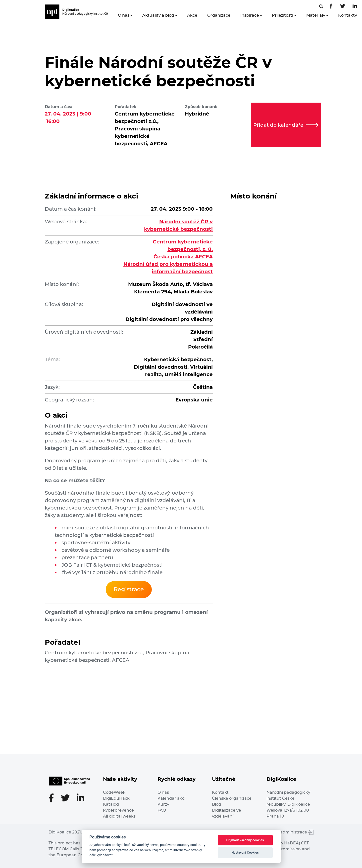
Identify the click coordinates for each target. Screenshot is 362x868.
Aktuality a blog (158, 15)
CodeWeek (114, 792)
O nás (124, 15)
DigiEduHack (116, 798)
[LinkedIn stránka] (355, 7)
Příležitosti (283, 15)
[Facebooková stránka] (321, 7)
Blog (217, 804)
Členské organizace (232, 798)
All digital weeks (119, 816)
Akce (192, 15)
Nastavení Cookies (245, 852)
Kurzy (163, 804)
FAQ (162, 810)
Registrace (129, 589)
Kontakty (348, 15)
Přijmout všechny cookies (245, 840)
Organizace (219, 15)
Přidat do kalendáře (286, 125)
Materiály (316, 15)
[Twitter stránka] (343, 7)
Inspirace (250, 15)
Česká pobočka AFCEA (183, 257)
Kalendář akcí (171, 798)
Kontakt (220, 792)
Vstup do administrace (287, 832)
